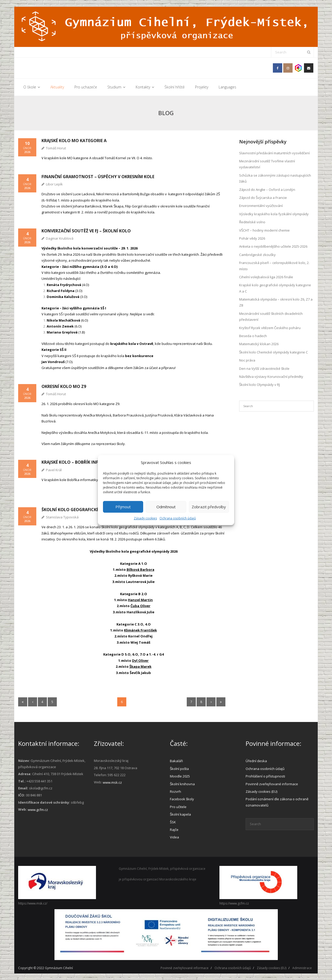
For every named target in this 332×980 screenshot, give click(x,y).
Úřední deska (256, 761)
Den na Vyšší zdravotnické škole (264, 368)
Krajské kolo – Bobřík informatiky (81, 462)
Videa (174, 837)
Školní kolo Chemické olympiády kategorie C (274, 352)
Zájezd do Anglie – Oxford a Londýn (267, 189)
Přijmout (123, 507)
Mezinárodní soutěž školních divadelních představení (271, 316)
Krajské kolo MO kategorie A (74, 140)
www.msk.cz (112, 782)
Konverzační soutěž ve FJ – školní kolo (86, 231)
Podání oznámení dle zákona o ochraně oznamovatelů (277, 802)
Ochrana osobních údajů (178, 518)
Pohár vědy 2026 (252, 238)
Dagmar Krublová (60, 238)
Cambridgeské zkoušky (257, 254)
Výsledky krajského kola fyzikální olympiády (274, 214)
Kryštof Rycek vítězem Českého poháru (270, 328)
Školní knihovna (182, 784)
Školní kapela (180, 814)
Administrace (302, 968)
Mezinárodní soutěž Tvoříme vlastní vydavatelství (267, 164)
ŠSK (173, 822)
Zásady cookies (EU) (261, 791)
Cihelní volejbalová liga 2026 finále (266, 277)
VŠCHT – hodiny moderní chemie (264, 230)
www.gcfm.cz (38, 810)
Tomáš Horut (56, 148)
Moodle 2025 (180, 776)
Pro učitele (178, 807)
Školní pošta (179, 768)
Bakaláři (176, 761)
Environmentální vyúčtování (261, 206)
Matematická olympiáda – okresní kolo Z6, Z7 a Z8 (276, 302)
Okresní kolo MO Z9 (64, 386)
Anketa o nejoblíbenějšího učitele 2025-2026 (273, 246)
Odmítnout (166, 507)
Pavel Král (54, 470)
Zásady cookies (145, 518)
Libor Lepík (54, 184)
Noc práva (247, 360)
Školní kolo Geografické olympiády (83, 509)
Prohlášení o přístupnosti (265, 776)
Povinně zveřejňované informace (272, 784)
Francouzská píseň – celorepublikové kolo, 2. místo (274, 266)
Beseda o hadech (253, 336)
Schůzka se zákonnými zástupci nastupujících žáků (275, 178)
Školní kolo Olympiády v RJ (260, 385)
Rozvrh (175, 791)
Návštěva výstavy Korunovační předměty (271, 377)
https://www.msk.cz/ (33, 903)
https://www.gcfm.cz (234, 903)
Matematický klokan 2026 (259, 344)
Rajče (174, 829)
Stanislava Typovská (62, 517)
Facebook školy (182, 799)
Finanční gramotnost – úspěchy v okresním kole (98, 176)
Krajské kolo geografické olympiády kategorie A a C (275, 288)
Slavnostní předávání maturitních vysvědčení (274, 153)
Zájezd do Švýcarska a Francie (263, 198)
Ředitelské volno (252, 222)
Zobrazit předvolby (209, 507)
